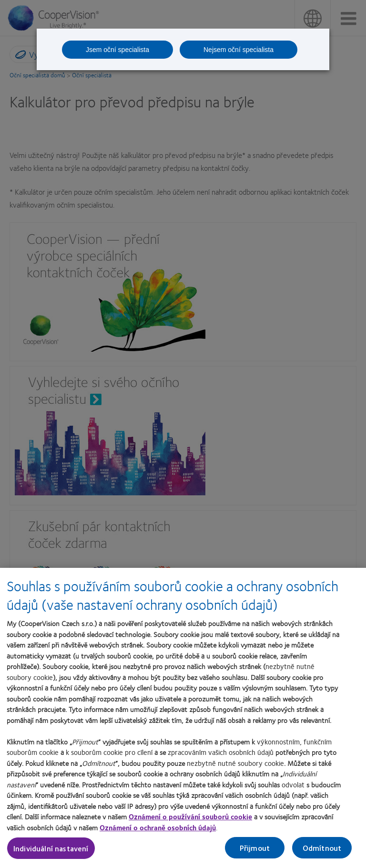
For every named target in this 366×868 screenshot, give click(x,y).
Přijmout (255, 852)
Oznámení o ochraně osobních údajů (158, 832)
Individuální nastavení (51, 852)
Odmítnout (322, 852)
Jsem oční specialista (117, 50)
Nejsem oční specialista (239, 50)
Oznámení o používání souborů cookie (190, 821)
